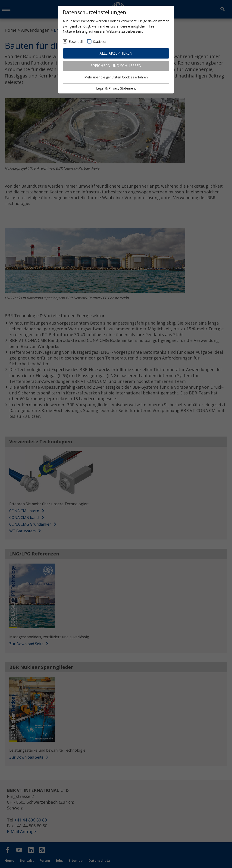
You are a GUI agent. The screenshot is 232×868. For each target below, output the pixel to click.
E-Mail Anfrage (21, 831)
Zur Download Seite (29, 644)
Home (11, 30)
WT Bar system (22, 531)
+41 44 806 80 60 (31, 820)
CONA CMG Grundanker (30, 524)
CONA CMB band (24, 518)
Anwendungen (35, 30)
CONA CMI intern (24, 511)
